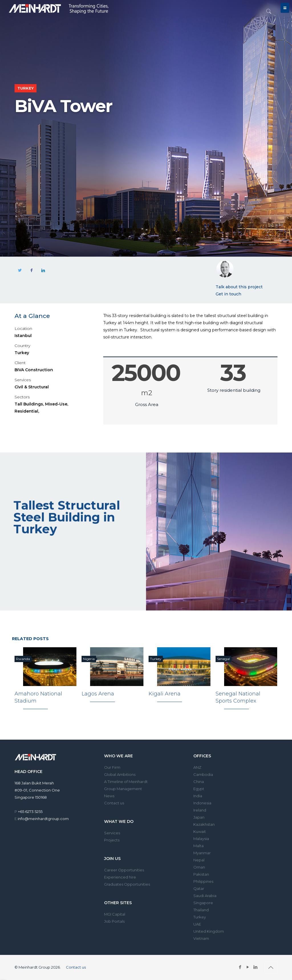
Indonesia (202, 803)
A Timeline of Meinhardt (126, 782)
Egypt (199, 789)
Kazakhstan (204, 824)
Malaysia (201, 839)
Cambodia (203, 774)
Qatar (199, 888)
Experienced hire (120, 877)
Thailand (201, 910)
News (109, 796)
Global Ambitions (120, 774)
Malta (198, 846)
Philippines (203, 881)
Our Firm (112, 767)
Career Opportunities (124, 870)
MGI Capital (115, 914)
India (198, 796)
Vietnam (201, 938)
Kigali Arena (165, 694)
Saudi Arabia (205, 896)
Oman (199, 867)
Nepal (199, 860)
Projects (112, 840)
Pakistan (201, 874)
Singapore (203, 903)
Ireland (200, 810)
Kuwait (200, 831)
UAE (197, 924)
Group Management (123, 789)
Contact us (114, 803)
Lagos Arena (98, 694)
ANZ (197, 767)
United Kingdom (209, 931)
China (199, 782)
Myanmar (202, 853)
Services (112, 833)
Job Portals (114, 921)
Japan (199, 817)
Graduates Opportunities (127, 884)
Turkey (200, 917)
